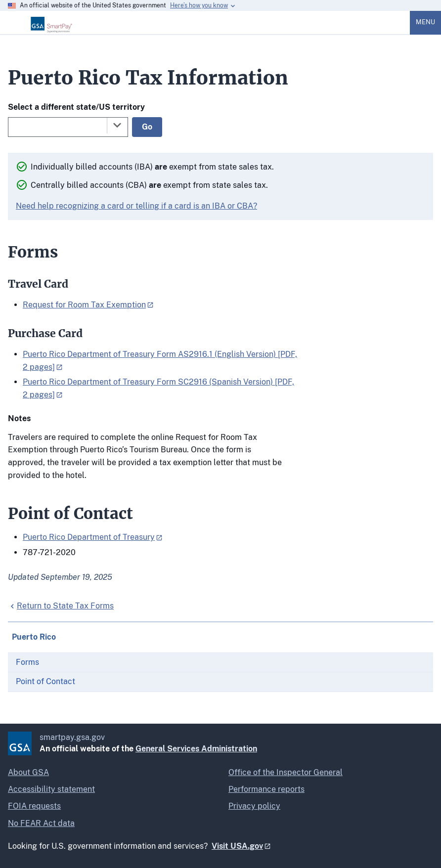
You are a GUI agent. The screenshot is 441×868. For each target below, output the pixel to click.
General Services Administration (196, 749)
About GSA (28, 772)
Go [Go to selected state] (147, 127)
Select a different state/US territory (76, 107)
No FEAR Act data (41, 823)
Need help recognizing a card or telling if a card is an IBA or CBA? (136, 206)
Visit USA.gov (237, 846)
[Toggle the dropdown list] (117, 125)
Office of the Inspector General (286, 772)
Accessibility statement (51, 789)
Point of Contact (45, 681)
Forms (27, 662)
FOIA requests (34, 806)
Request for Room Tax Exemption (84, 305)
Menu (425, 22)
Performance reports (266, 789)
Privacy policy (254, 806)
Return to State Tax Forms (65, 606)
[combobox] (68, 127)
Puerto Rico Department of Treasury (89, 537)
